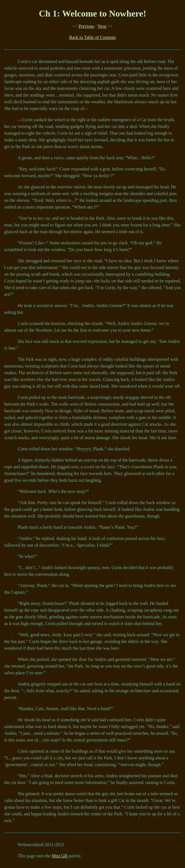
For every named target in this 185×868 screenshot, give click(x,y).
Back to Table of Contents (93, 37)
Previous (86, 26)
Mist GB (60, 856)
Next (102, 26)
